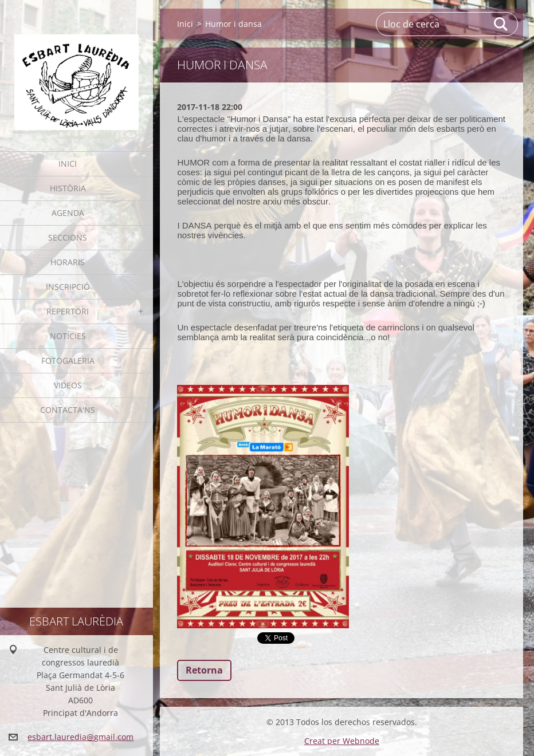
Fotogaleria (68, 361)
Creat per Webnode (342, 741)
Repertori (68, 311)
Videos (68, 385)
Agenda (68, 213)
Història (68, 188)
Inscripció (68, 287)
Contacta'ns (68, 410)
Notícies (68, 336)
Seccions (68, 237)
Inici (68, 164)
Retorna (204, 670)
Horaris (68, 262)
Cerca (501, 24)
